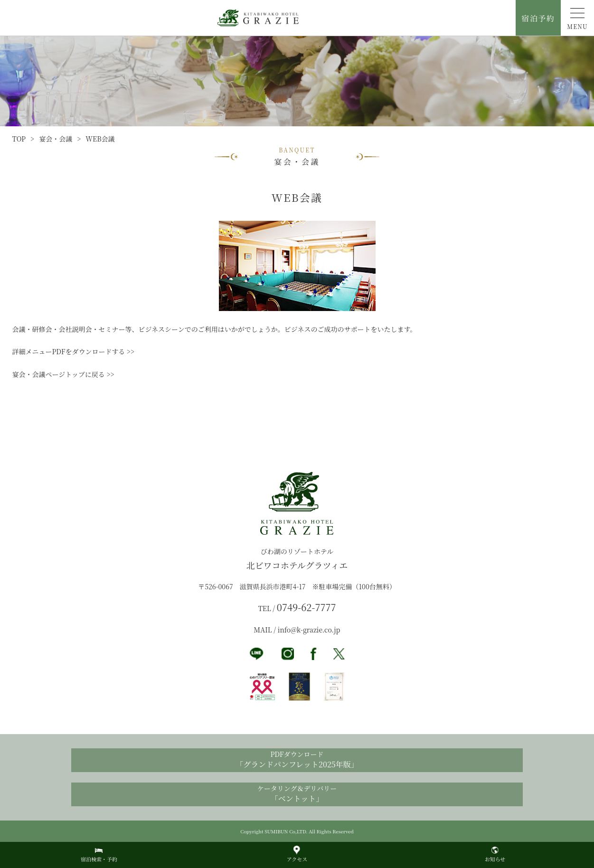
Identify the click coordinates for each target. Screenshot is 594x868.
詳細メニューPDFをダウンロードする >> (74, 351)
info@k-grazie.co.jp (309, 630)
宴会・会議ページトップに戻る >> (63, 374)
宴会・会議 (56, 139)
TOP (19, 139)
